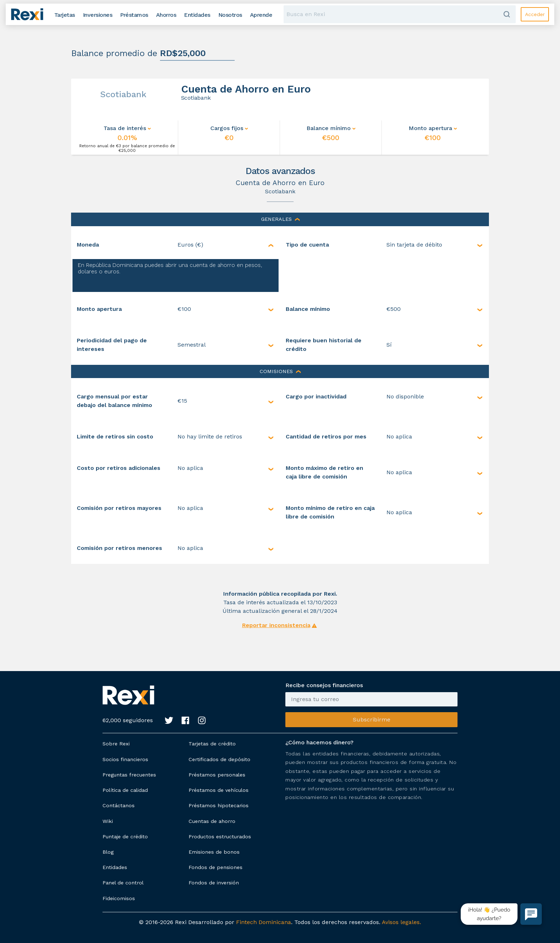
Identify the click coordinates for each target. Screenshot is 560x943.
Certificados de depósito (219, 759)
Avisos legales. (401, 922)
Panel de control (123, 883)
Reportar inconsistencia (276, 625)
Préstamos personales (217, 775)
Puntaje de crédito (125, 837)
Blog (108, 852)
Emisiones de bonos (214, 852)
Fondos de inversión (214, 883)
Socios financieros (125, 759)
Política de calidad (125, 790)
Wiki (108, 821)
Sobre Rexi (116, 744)
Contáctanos (119, 805)
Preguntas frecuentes (129, 775)
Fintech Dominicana (264, 922)
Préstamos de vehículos (219, 790)
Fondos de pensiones (216, 867)
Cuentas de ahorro (212, 821)
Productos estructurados (220, 837)
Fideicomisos (119, 898)
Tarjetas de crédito (212, 744)
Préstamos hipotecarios (219, 805)
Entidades (115, 867)
